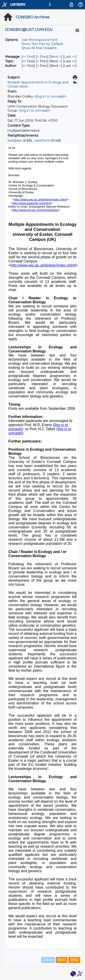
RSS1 (62, 960)
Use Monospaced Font (40, 40)
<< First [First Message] (28, 57)
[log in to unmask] (50, 96)
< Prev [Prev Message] (42, 57)
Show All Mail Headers (39, 48)
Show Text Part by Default (42, 44)
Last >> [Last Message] (70, 57)
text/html (42, 141)
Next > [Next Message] (56, 57)
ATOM (48, 960)
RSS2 (74, 960)
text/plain (15, 141)
